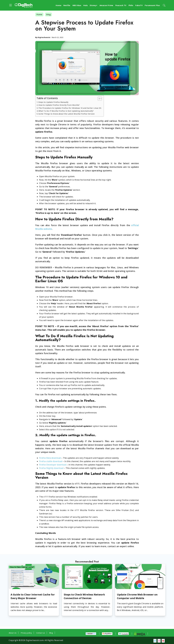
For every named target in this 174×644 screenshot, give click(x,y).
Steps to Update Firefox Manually (53, 102)
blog (48, 14)
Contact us (41, 633)
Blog (51, 633)
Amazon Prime (106, 5)
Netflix (67, 5)
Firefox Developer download (53, 465)
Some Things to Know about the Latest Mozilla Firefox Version (67, 114)
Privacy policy (26, 633)
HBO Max (77, 5)
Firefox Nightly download (51, 468)
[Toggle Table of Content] (99, 99)
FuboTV (139, 5)
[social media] (155, 641)
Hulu (85, 5)
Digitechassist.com (35, 640)
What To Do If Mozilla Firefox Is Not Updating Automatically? (66, 111)
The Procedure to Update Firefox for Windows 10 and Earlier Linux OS (70, 108)
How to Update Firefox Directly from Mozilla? (59, 105)
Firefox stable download (51, 461)
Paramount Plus (152, 5)
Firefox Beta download (50, 458)
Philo (131, 5)
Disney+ (94, 5)
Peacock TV (121, 5)
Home (58, 5)
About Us (13, 633)
